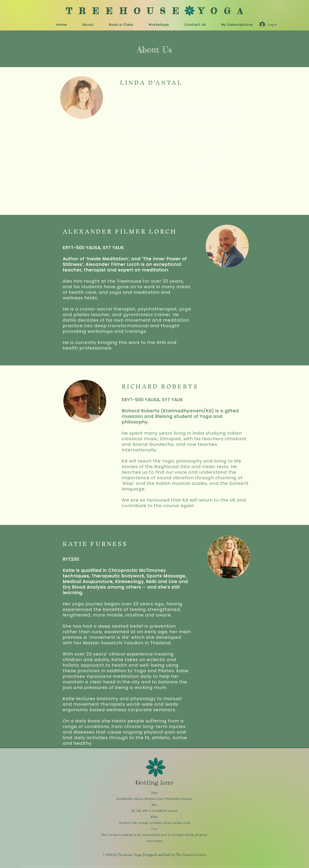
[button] (121, 25)
